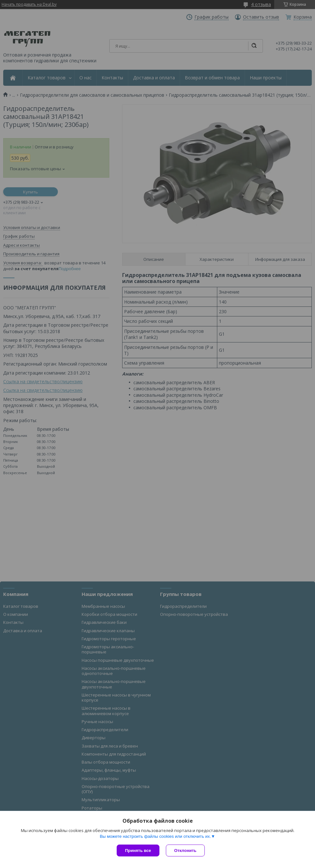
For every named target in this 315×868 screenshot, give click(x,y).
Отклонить (185, 850)
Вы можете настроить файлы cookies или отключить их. (155, 836)
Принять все (138, 850)
